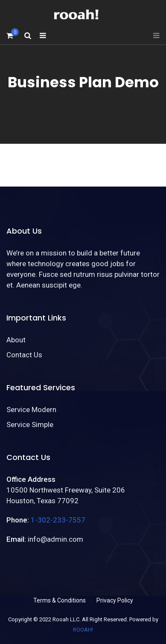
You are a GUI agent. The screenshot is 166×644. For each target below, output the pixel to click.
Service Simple (30, 424)
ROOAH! (83, 630)
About (16, 340)
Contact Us (24, 355)
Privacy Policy (115, 600)
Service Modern (31, 410)
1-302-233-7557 (58, 520)
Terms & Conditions (60, 600)
